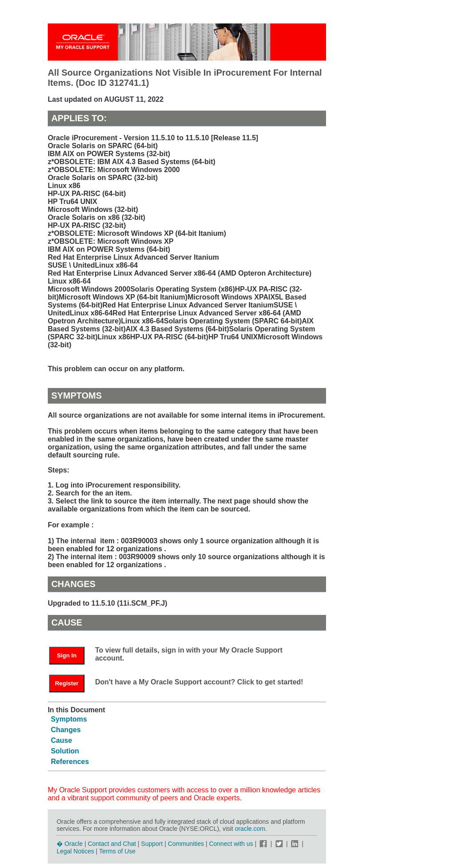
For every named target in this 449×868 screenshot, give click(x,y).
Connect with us (232, 844)
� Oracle (70, 844)
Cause (61, 740)
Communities (186, 844)
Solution (65, 751)
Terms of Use (117, 851)
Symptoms (69, 719)
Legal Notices (75, 851)
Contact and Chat (112, 844)
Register (67, 683)
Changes (66, 730)
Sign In (67, 655)
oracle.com (250, 829)
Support (152, 844)
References (70, 762)
